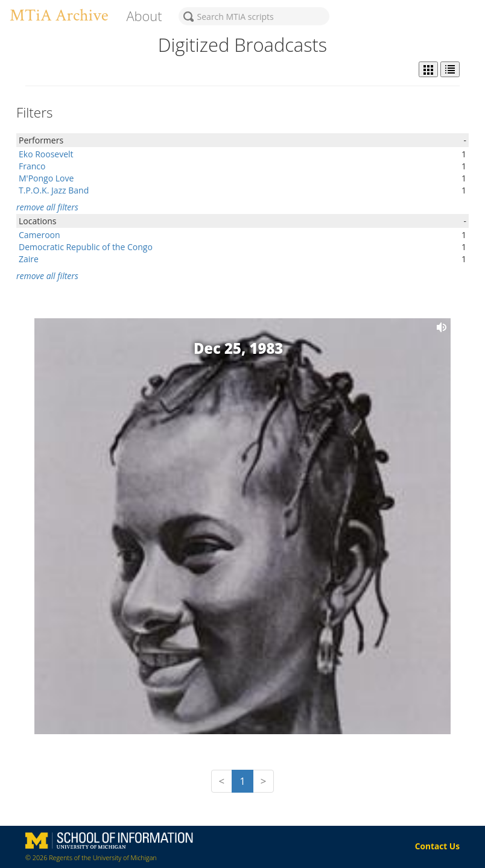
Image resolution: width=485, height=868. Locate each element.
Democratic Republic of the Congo (86, 247)
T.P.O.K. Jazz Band (54, 190)
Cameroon (40, 235)
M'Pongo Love (46, 178)
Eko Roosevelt (46, 154)
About (144, 16)
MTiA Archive (59, 15)
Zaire (29, 259)
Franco (32, 166)
